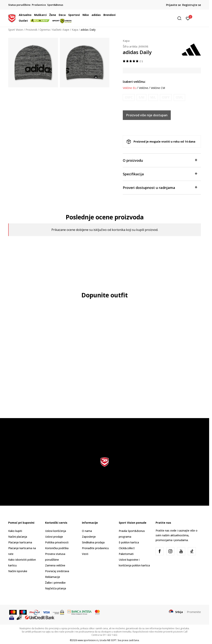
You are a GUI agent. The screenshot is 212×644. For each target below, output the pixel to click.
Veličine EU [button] (130, 88)
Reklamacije (53, 577)
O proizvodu (160, 160)
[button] (154, 18)
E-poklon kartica (129, 542)
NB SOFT (112, 640)
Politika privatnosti (57, 542)
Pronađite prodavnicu (95, 548)
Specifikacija (160, 174)
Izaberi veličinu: (134, 82)
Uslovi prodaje (54, 537)
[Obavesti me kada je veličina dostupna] (129, 97)
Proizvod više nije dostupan (147, 115)
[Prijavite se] (188, 18)
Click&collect (127, 548)
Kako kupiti (15, 531)
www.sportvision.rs (88, 640)
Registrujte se (192, 5)
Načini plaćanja (18, 537)
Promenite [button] (194, 612)
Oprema (45, 30)
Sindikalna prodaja (93, 542)
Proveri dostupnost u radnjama (160, 187)
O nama (87, 531)
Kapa (75, 30)
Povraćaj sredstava (57, 571)
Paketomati (126, 554)
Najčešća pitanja (56, 588)
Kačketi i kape (61, 30)
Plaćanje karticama (20, 542)
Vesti (85, 554)
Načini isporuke (18, 571)
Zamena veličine (55, 565)
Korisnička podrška (57, 548)
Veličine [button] (144, 88)
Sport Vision (16, 30)
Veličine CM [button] (158, 88)
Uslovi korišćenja (56, 531)
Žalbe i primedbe (55, 583)
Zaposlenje (89, 537)
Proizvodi (31, 30)
